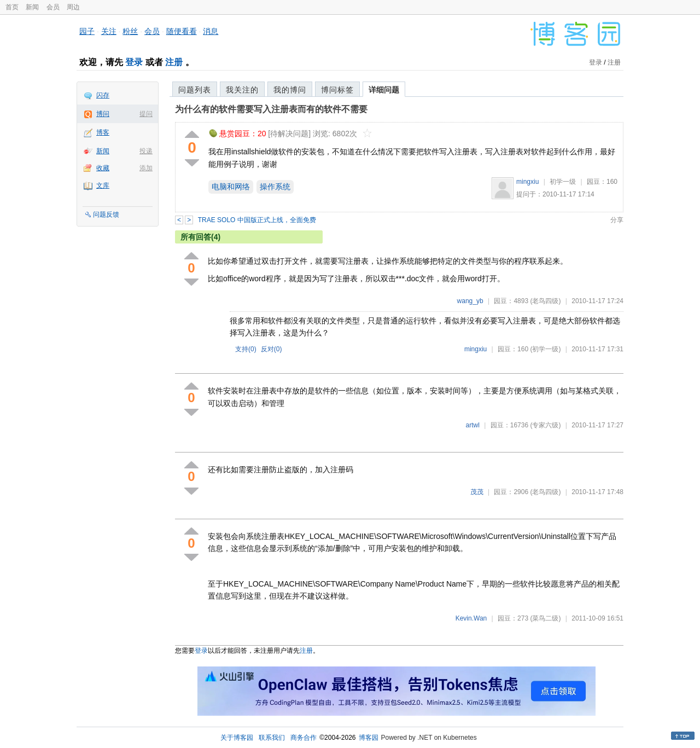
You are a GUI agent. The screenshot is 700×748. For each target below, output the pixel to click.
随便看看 (182, 31)
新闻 (32, 7)
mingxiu (527, 182)
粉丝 (130, 31)
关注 (109, 31)
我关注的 (242, 90)
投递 (146, 151)
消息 (211, 31)
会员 (53, 7)
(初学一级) (545, 349)
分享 (617, 220)
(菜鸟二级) (545, 618)
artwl (473, 425)
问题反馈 (106, 214)
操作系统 (275, 187)
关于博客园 (237, 738)
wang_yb (470, 301)
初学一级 (563, 182)
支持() (246, 349)
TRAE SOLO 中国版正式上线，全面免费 (257, 220)
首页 (12, 7)
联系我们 (272, 738)
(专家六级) (545, 425)
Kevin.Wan (471, 618)
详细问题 (384, 90)
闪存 (103, 95)
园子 (87, 31)
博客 (103, 132)
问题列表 (195, 90)
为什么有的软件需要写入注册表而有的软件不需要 (271, 109)
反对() (272, 349)
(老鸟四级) (545, 301)
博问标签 (337, 90)
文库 (103, 185)
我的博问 (290, 90)
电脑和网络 (231, 187)
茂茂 (477, 492)
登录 (134, 62)
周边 (73, 7)
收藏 (103, 168)
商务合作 (304, 738)
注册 (174, 62)
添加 (146, 168)
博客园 (369, 738)
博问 (103, 114)
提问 (146, 114)
